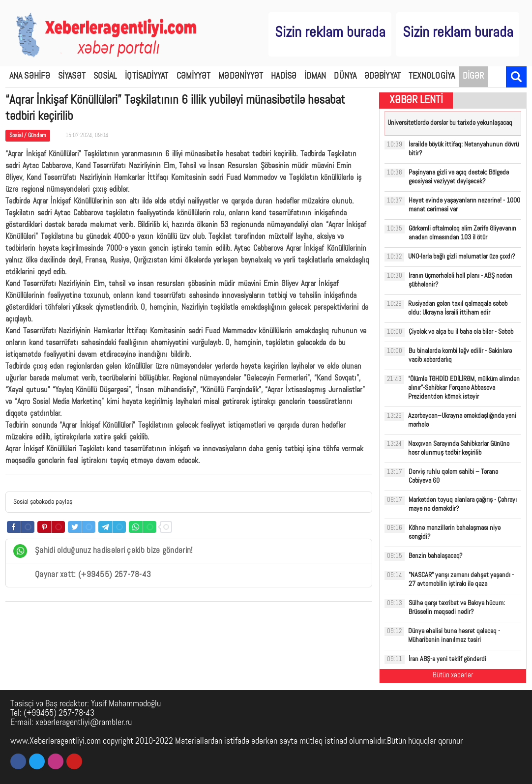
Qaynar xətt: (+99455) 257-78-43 (82, 575)
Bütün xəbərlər (453, 676)
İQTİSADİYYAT (147, 76)
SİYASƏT (72, 76)
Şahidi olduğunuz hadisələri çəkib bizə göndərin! (103, 551)
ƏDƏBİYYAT (383, 76)
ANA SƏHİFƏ (30, 76)
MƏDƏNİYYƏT (241, 76)
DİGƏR (473, 76)
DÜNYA (345, 76)
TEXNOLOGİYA (432, 76)
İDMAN (315, 76)
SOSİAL (105, 76)
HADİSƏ (284, 76)
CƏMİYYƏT (194, 76)
